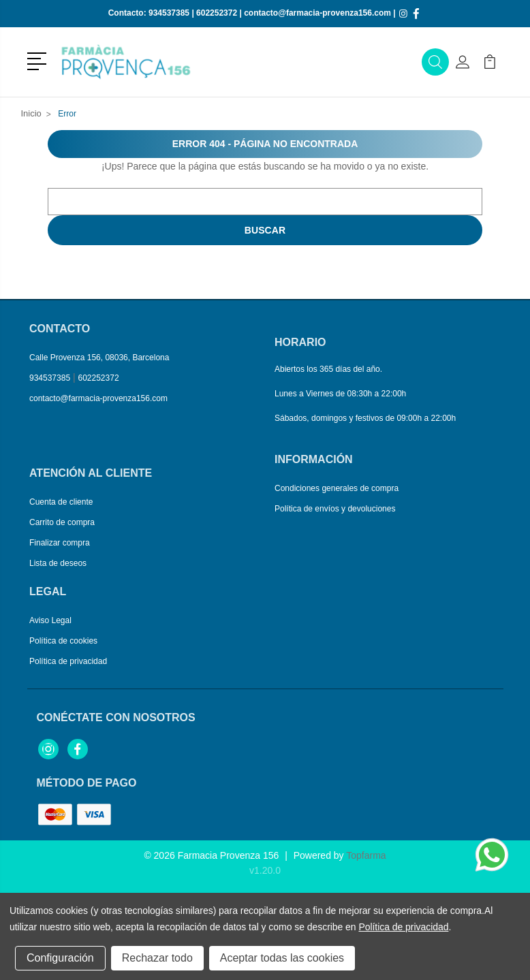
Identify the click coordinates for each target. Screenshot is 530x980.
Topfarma (366, 855)
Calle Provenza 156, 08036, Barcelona (99, 358)
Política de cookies (63, 641)
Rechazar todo (157, 958)
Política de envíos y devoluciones (335, 509)
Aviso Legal (50, 620)
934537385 (169, 13)
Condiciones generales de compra (337, 488)
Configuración (60, 958)
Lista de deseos (58, 563)
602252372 (217, 13)
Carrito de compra (62, 522)
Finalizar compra (60, 543)
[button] (39, 60)
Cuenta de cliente (61, 502)
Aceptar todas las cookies (282, 958)
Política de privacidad (68, 661)
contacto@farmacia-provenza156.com (317, 13)
